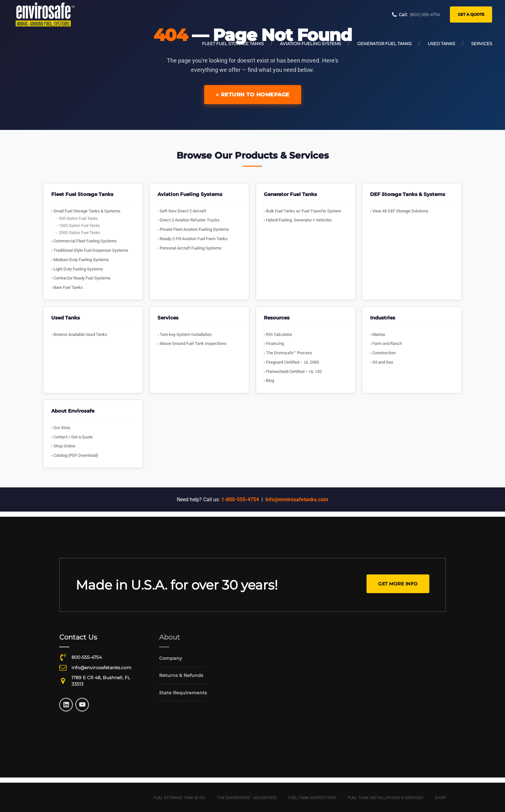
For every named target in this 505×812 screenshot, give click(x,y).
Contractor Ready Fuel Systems (82, 278)
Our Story (62, 428)
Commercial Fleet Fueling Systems (85, 241)
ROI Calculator (279, 334)
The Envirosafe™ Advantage (247, 798)
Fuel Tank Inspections (312, 798)
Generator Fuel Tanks (384, 44)
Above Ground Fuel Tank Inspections (193, 343)
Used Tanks (441, 44)
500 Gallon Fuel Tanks (78, 219)
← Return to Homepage (253, 95)
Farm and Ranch (387, 343)
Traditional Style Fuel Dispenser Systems (91, 250)
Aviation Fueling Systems (310, 44)
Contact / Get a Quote (73, 437)
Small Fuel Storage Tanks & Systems (87, 211)
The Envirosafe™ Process (289, 353)
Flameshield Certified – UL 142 (294, 372)
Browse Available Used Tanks (80, 334)
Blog (270, 381)
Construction (384, 353)
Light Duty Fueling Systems (78, 269)
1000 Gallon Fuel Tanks (79, 226)
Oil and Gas (383, 362)
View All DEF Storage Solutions (400, 211)
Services (482, 44)
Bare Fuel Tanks (68, 287)
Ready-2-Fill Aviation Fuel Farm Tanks (194, 239)
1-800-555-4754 (240, 499)
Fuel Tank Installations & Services (386, 798)
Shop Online (64, 446)
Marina (379, 334)
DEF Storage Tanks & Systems (408, 194)
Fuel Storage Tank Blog (179, 798)
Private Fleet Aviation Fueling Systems (194, 229)
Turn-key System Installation (186, 334)
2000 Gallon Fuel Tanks (79, 233)
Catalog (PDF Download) (76, 455)
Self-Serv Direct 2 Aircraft (183, 211)
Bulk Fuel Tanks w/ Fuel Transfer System (304, 211)
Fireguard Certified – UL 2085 (292, 362)
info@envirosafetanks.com (297, 499)
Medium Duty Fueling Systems (81, 260)
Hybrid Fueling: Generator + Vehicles (299, 220)
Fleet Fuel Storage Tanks (233, 44)
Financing (275, 343)
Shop (440, 798)
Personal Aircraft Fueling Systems (191, 248)
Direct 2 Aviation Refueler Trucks (190, 220)
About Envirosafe (73, 411)
